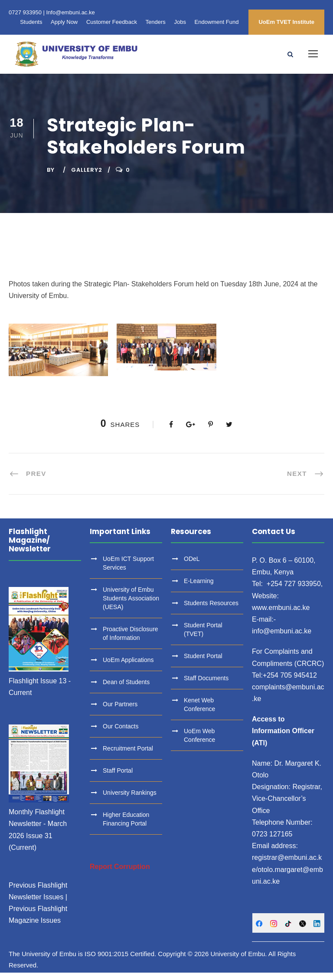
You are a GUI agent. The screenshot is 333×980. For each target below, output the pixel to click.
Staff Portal (118, 778)
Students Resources (211, 610)
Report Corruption (120, 874)
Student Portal (203, 663)
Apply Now (64, 22)
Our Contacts (121, 734)
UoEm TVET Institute (286, 22)
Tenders (156, 22)
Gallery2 (87, 177)
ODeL (192, 566)
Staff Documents (206, 685)
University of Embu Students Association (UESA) (131, 606)
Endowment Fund (217, 22)
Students (31, 22)
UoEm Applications (128, 667)
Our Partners (120, 711)
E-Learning (199, 588)
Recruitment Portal (128, 756)
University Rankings (130, 800)
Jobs (180, 22)
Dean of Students (126, 689)
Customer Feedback (112, 22)
